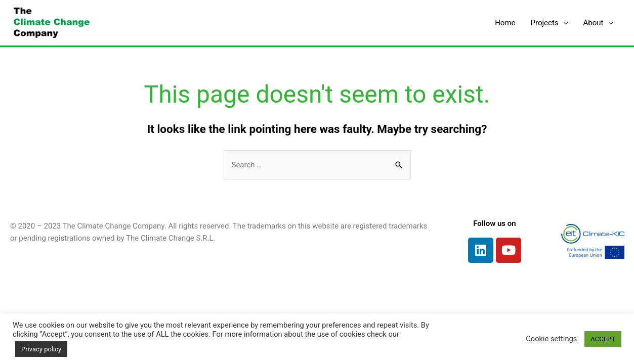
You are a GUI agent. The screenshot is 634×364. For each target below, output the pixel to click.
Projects (545, 23)
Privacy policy (41, 349)
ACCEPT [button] (603, 339)
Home (505, 23)
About (594, 23)
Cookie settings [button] (551, 339)
